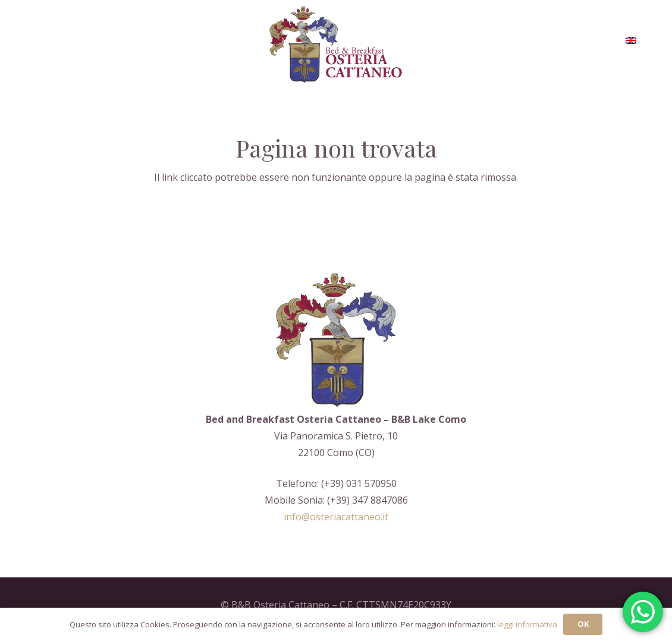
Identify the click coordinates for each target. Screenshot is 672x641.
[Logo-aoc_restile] (336, 45)
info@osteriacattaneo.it (336, 517)
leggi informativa (527, 624)
